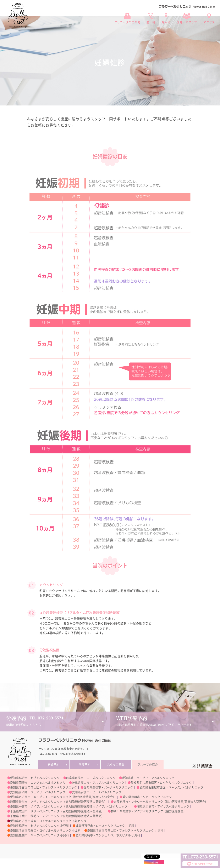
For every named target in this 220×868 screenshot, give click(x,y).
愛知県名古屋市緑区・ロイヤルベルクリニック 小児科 (45, 830)
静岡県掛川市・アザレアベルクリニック (36, 802)
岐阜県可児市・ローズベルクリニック (91, 778)
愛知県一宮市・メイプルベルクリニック (36, 806)
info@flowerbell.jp (76, 754)
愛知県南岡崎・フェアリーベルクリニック (38, 792)
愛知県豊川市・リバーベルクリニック (147, 797)
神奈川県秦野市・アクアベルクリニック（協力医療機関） (149, 811)
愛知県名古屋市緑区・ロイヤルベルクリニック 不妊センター (50, 821)
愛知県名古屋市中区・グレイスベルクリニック (41, 797)
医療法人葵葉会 (91, 811)
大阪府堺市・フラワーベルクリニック (138, 802)
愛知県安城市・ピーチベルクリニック (97, 792)
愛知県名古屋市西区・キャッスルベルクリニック (171, 787)
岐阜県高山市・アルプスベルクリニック (98, 783)
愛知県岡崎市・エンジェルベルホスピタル (38, 783)
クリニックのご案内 (127, 22)
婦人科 (166, 22)
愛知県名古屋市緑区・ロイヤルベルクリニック (161, 783)
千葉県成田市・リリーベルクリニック (35, 811)
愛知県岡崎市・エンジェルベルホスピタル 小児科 (108, 835)
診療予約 (85, 765)
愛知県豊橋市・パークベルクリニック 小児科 (40, 835)
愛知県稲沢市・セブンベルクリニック (35, 778)
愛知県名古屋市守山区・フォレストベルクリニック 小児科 (125, 830)
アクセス (209, 22)
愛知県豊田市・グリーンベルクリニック (148, 778)
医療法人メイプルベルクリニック (106, 806)
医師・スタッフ (187, 22)
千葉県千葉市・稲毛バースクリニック (35, 816)
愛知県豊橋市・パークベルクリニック (108, 787)
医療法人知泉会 (103, 797)
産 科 (151, 22)
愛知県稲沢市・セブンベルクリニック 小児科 (40, 826)
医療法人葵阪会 (195, 802)
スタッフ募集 (116, 765)
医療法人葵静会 (94, 802)
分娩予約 (54, 765)
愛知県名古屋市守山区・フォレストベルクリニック (44, 787)
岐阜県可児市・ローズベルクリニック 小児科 (105, 826)
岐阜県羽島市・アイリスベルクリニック (163, 806)
